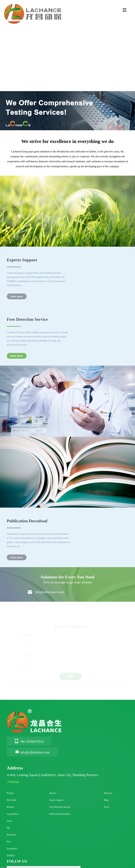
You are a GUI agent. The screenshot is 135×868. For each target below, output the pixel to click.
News (107, 807)
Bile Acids (12, 800)
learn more (17, 296)
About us (108, 793)
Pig (8, 828)
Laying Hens (13, 814)
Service (53, 793)
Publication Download (60, 814)
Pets (9, 842)
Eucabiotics (12, 849)
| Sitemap (13, 782)
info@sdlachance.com (32, 752)
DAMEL (11, 856)
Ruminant (11, 835)
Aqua (9, 821)
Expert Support (56, 800)
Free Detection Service (60, 807)
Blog (106, 800)
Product (10, 793)
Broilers (10, 807)
